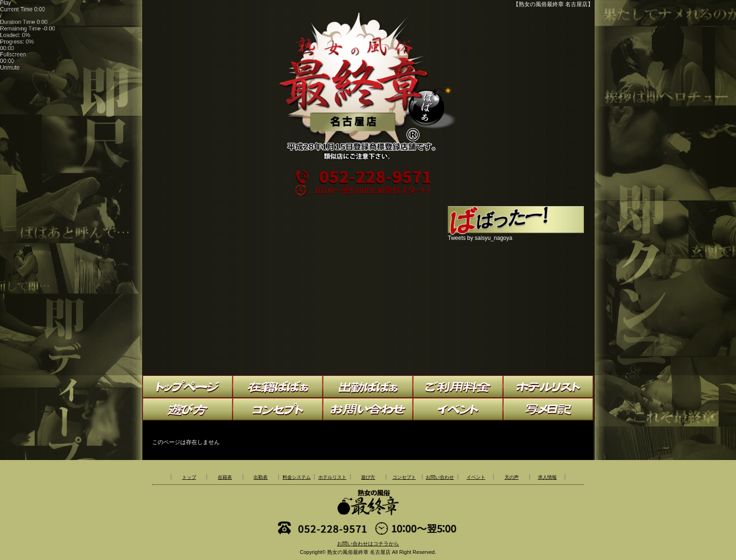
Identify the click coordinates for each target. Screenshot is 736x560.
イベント (476, 477)
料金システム (297, 477)
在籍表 (225, 477)
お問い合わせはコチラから (368, 544)
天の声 (512, 477)
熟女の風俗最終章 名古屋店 (359, 552)
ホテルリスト (332, 477)
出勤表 (261, 477)
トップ (189, 477)
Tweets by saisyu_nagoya (480, 238)
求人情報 (547, 477)
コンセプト (404, 477)
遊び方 (368, 477)
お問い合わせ (440, 477)
